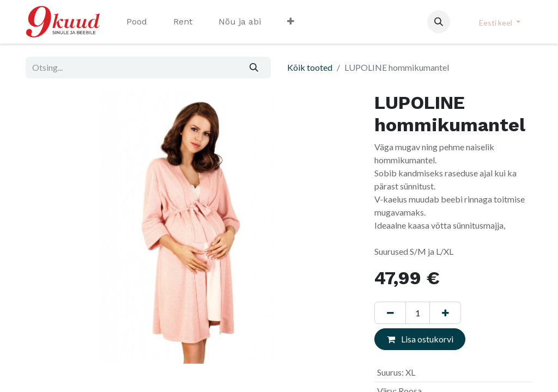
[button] (439, 22)
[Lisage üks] (445, 313)
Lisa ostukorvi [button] (420, 339)
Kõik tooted (310, 67)
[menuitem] (137, 22)
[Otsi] (254, 68)
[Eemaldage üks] (390, 313)
